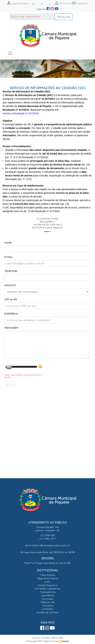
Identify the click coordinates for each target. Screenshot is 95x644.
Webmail (79, 4)
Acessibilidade (17, 4)
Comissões (47, 599)
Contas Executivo (47, 585)
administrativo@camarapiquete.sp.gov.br (48, 545)
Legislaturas (47, 595)
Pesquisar (64, 17)
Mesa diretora (48, 575)
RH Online (63, 4)
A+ (34, 4)
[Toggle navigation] (10, 53)
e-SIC (47, 582)
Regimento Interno (48, 579)
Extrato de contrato (48, 612)
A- (42, 4)
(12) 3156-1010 (47, 535)
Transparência (48, 592)
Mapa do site (47, 602)
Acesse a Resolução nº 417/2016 (21, 113)
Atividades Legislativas (47, 589)
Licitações (48, 609)
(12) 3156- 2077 (48, 539)
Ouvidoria (48, 606)
